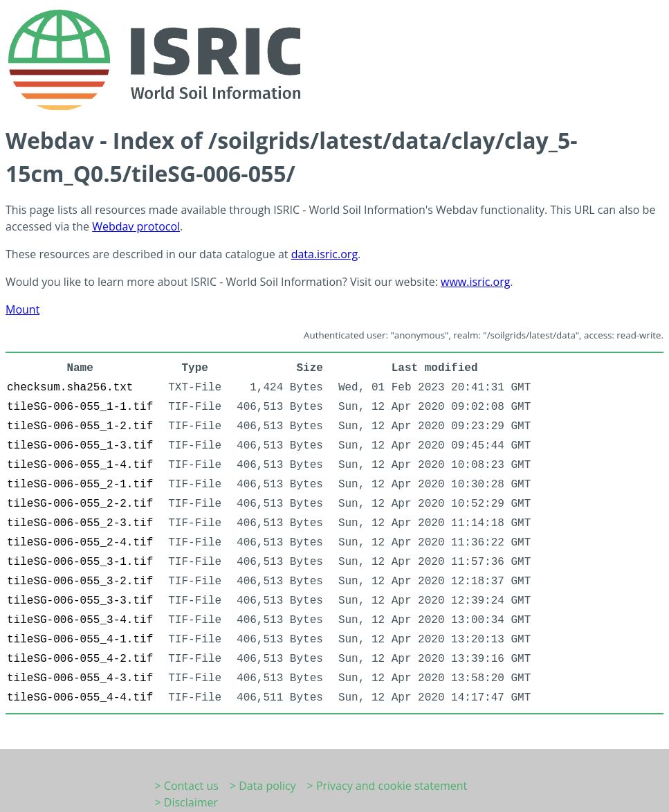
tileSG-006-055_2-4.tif (80, 543)
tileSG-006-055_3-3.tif (80, 601)
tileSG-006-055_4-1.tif (80, 640)
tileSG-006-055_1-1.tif (80, 407)
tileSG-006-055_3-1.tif (80, 562)
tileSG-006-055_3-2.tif (80, 581)
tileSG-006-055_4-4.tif (80, 698)
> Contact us (187, 786)
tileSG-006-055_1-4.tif (80, 465)
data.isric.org (324, 254)
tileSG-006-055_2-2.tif (80, 504)
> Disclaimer (187, 802)
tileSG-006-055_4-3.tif (80, 678)
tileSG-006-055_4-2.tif (80, 659)
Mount (22, 309)
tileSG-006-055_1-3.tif (80, 446)
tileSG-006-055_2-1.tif (80, 485)
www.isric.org (475, 282)
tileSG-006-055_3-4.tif (80, 620)
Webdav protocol (136, 226)
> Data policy (263, 786)
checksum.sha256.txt (70, 388)
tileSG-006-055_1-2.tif (80, 426)
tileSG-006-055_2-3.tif (80, 523)
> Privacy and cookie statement (387, 786)
